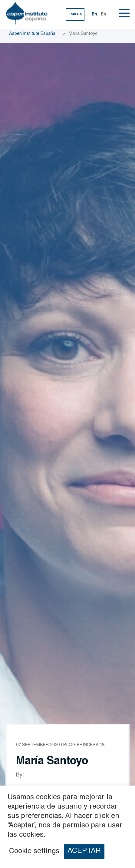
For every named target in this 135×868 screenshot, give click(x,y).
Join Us (75, 14)
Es (104, 15)
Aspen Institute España (32, 34)
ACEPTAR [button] (84, 851)
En (94, 15)
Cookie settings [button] (34, 852)
